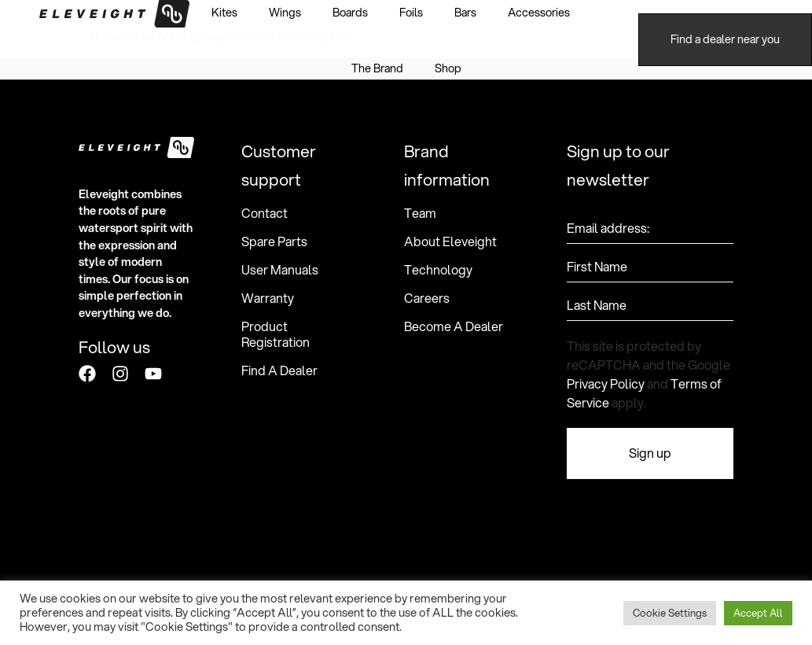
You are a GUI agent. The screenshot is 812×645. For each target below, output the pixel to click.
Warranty (268, 298)
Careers (427, 298)
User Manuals (280, 270)
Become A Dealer (454, 326)
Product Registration (276, 334)
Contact (265, 213)
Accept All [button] (758, 613)
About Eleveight (450, 241)
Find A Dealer (279, 370)
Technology (438, 270)
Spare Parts (274, 241)
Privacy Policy (606, 383)
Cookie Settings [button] (670, 613)
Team (420, 213)
